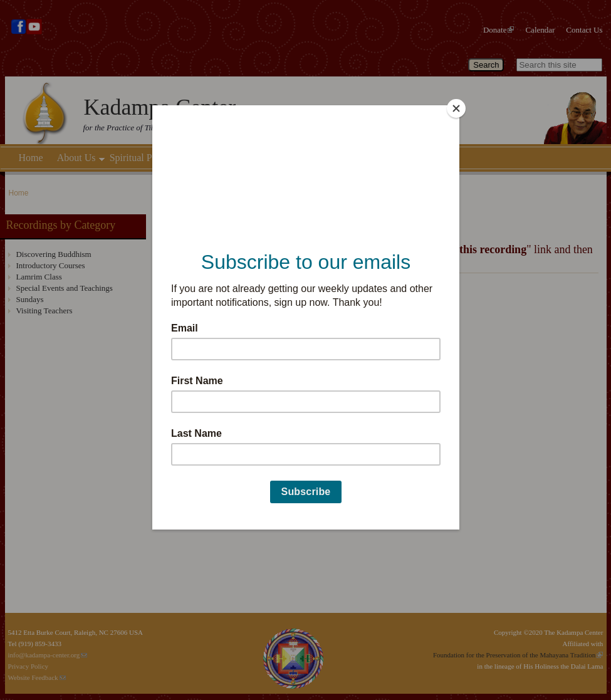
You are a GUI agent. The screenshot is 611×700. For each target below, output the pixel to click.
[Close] (456, 108)
